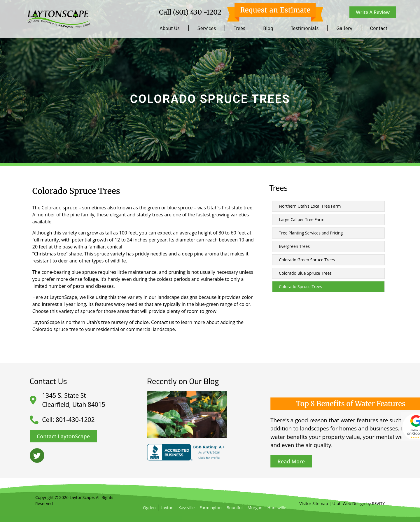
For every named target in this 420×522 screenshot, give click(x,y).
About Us (170, 28)
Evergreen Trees (294, 246)
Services (207, 28)
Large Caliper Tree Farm (302, 219)
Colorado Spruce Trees (300, 287)
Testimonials (305, 28)
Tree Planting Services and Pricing (311, 233)
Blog (268, 28)
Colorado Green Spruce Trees (307, 260)
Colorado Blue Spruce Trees (305, 273)
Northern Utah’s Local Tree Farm (310, 206)
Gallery (344, 28)
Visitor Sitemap (314, 503)
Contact (379, 28)
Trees (239, 28)
